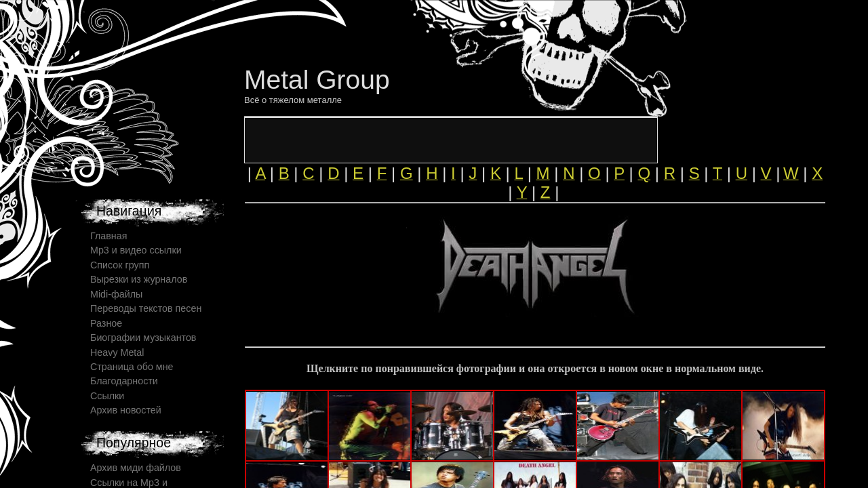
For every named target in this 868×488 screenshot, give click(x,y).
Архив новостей (126, 410)
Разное (106, 323)
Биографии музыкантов (143, 338)
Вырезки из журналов (139, 279)
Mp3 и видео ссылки (136, 250)
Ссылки (107, 396)
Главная (108, 236)
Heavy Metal (117, 352)
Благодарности (124, 381)
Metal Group (317, 80)
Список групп (120, 265)
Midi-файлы (116, 294)
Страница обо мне (132, 367)
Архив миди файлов (136, 468)
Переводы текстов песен (146, 308)
